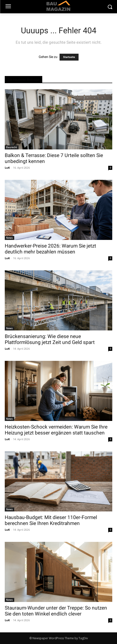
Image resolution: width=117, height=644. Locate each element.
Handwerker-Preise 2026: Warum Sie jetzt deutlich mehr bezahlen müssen (50, 249)
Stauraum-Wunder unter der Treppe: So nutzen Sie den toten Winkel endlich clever (56, 611)
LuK (7, 168)
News (9, 238)
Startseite (69, 57)
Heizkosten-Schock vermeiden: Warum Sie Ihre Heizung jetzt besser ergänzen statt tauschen (56, 430)
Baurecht (12, 147)
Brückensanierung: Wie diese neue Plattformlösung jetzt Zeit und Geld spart (50, 339)
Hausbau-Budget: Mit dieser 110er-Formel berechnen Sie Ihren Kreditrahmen (51, 520)
